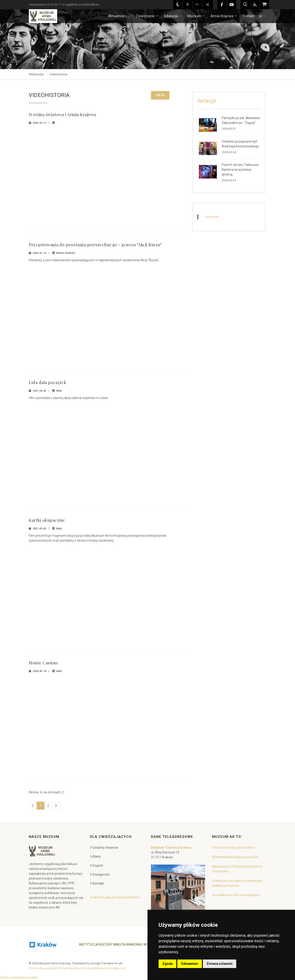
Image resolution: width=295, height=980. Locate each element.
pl (263, 16)
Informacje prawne (41, 968)
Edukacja (173, 16)
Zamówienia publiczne (77, 968)
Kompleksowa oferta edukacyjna (236, 895)
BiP (58, 968)
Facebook (212, 217)
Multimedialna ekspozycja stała (235, 857)
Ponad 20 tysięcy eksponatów (234, 848)
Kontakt (249, 16)
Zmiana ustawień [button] (220, 964)
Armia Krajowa (224, 16)
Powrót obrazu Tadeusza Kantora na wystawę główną (240, 170)
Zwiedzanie (147, 16)
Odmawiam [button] (190, 964)
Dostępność (100, 874)
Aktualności (119, 16)
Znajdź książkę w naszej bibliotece (115, 897)
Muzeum (196, 16)
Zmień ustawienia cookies (19, 977)
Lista (160, 95)
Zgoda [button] (167, 964)
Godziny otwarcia (104, 848)
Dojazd (96, 866)
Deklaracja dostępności (110, 968)
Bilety (95, 857)
